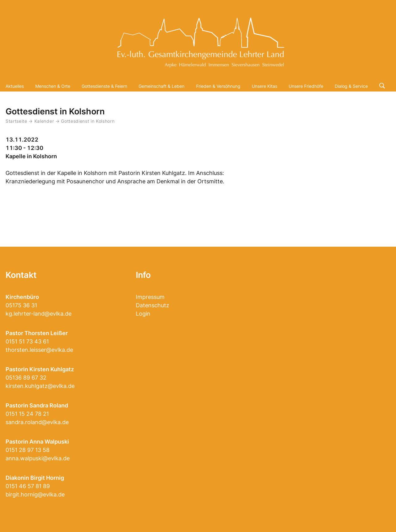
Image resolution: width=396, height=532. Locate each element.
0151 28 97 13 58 (28, 450)
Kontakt (21, 275)
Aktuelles (15, 86)
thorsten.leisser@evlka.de (39, 350)
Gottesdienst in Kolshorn (88, 121)
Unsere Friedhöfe (306, 86)
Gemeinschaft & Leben (161, 86)
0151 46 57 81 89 (28, 486)
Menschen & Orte (53, 86)
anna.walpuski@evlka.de (38, 458)
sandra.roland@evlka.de (37, 422)
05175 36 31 (21, 305)
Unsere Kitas (265, 86)
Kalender (45, 121)
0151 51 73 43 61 (27, 341)
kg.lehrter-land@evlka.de (39, 314)
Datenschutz (153, 305)
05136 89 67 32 (26, 378)
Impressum (150, 297)
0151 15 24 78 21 (27, 414)
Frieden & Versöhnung (218, 86)
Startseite (16, 121)
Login (143, 314)
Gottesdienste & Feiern (104, 86)
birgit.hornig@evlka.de (35, 494)
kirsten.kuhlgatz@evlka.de (40, 386)
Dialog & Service (351, 86)
